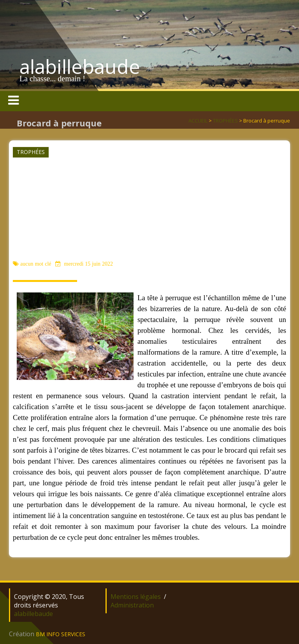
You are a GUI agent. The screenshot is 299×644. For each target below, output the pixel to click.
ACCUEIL (198, 121)
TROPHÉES (225, 121)
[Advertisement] (149, 201)
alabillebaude (80, 66)
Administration (132, 605)
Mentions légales (136, 597)
